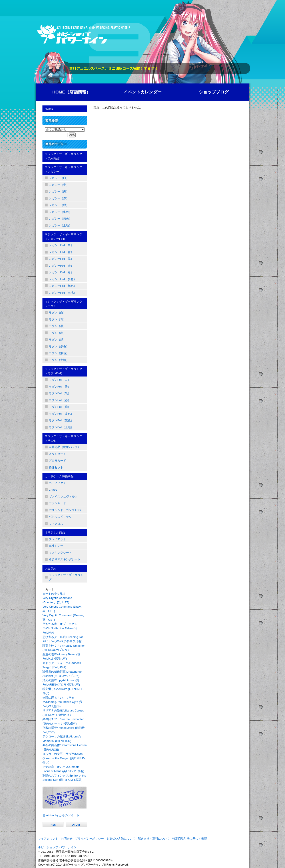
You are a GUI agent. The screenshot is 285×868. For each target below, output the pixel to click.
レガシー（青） (59, 185)
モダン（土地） (59, 360)
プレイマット (57, 539)
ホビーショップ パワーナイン (57, 847)
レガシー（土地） (60, 225)
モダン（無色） (59, 353)
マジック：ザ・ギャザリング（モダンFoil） (63, 371)
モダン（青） (57, 319)
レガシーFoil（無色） (63, 286)
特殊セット (56, 467)
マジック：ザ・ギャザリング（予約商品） (63, 156)
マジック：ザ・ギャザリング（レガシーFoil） (63, 237)
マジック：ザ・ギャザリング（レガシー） (63, 169)
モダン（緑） (57, 340)
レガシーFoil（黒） (61, 259)
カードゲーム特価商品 (59, 476)
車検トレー (56, 546)
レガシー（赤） (59, 198)
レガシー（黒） (59, 191)
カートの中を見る (54, 594)
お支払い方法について (121, 839)
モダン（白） (57, 312)
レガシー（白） (59, 178)
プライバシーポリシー (89, 839)
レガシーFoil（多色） (63, 279)
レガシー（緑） (59, 205)
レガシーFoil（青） (61, 252)
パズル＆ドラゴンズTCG (65, 510)
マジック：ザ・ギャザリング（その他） (63, 438)
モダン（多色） (59, 346)
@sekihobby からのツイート (61, 815)
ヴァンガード (57, 503)
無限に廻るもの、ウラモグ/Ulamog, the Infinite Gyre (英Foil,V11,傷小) (63, 702)
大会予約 (50, 568)
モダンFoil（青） (60, 387)
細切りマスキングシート (65, 559)
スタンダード (57, 454)
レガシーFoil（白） (61, 245)
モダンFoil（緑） (60, 407)
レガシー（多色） (60, 212)
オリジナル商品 (55, 532)
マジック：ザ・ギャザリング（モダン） (63, 304)
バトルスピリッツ (60, 517)
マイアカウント (48, 839)
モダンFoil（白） (60, 380)
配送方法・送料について (154, 839)
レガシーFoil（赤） (61, 266)
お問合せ (67, 839)
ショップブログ (214, 92)
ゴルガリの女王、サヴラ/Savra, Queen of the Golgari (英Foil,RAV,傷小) (64, 758)
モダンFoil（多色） (61, 414)
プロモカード (57, 461)
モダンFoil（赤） (60, 400)
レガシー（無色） (60, 219)
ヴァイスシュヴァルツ (63, 496)
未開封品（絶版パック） (65, 447)
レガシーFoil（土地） (63, 293)
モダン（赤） (57, 333)
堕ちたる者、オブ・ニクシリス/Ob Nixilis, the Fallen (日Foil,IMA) (61, 628)
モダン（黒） (57, 326)
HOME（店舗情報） (71, 92)
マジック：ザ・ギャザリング (66, 577)
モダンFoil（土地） (61, 427)
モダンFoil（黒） (60, 393)
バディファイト (59, 483)
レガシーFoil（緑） (61, 272)
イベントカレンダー (143, 92)
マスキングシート (60, 553)
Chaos (53, 490)
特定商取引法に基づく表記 (190, 839)
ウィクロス (56, 524)
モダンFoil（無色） (61, 420)
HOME (49, 109)
